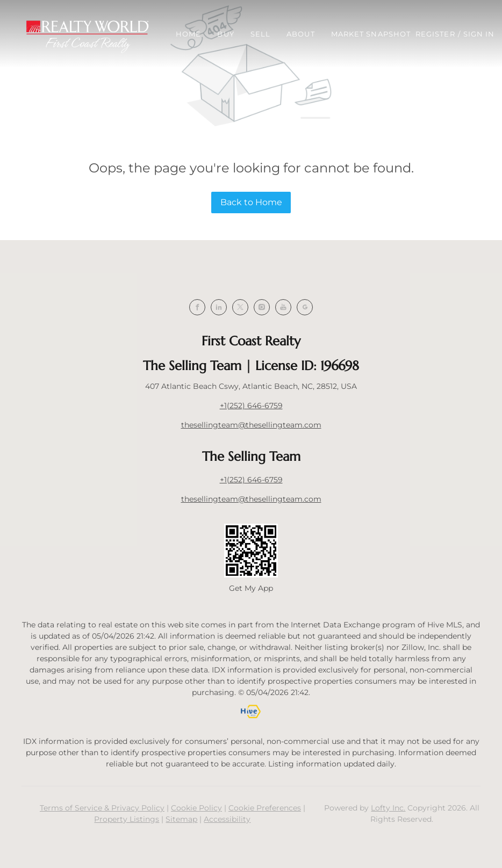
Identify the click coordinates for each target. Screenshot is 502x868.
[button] (87, 34)
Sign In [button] (479, 34)
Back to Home (251, 202)
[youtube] (283, 307)
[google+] (305, 307)
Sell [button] (260, 34)
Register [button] (435, 34)
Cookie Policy (196, 808)
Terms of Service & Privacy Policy (102, 808)
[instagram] (262, 307)
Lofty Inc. (388, 808)
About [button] (301, 34)
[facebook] (197, 307)
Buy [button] (225, 34)
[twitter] (240, 307)
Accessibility (227, 819)
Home (188, 34)
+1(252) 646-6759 (251, 406)
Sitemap (181, 819)
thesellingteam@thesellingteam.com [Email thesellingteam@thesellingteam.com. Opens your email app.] (251, 425)
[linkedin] (219, 307)
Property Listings (127, 819)
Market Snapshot (371, 34)
